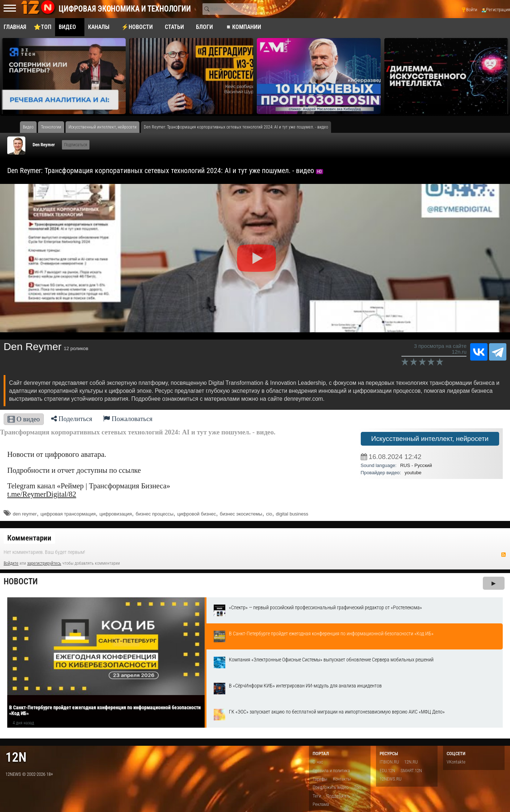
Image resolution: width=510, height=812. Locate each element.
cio (269, 514)
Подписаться (76, 145)
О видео (24, 419)
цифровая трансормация (68, 514)
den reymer (25, 514)
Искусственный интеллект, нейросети (430, 439)
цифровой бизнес (197, 514)
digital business (292, 514)
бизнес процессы (155, 514)
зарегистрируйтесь (44, 563)
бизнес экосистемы (241, 514)
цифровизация (116, 514)
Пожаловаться (128, 419)
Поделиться (72, 419)
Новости (21, 582)
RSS (503, 555)
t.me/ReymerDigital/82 (42, 494)
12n (16, 757)
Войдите (11, 563)
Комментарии (29, 538)
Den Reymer (44, 145)
